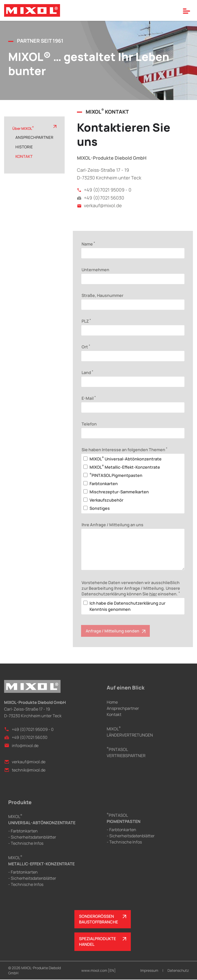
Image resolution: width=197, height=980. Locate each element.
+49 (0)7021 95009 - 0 (104, 190)
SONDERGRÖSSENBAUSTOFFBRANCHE (99, 920)
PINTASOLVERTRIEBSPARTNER (126, 752)
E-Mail (89, 398)
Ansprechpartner (123, 708)
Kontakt (114, 714)
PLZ (86, 321)
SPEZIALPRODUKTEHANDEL (98, 942)
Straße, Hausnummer (102, 295)
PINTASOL (124, 818)
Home (112, 702)
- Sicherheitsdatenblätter (32, 837)
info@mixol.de (21, 746)
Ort (86, 347)
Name (88, 244)
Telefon (89, 424)
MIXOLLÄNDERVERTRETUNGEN (130, 732)
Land (87, 372)
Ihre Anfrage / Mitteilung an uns (112, 525)
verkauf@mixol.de (99, 205)
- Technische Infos (26, 843)
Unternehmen (95, 270)
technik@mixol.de (25, 770)
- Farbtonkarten (23, 831)
